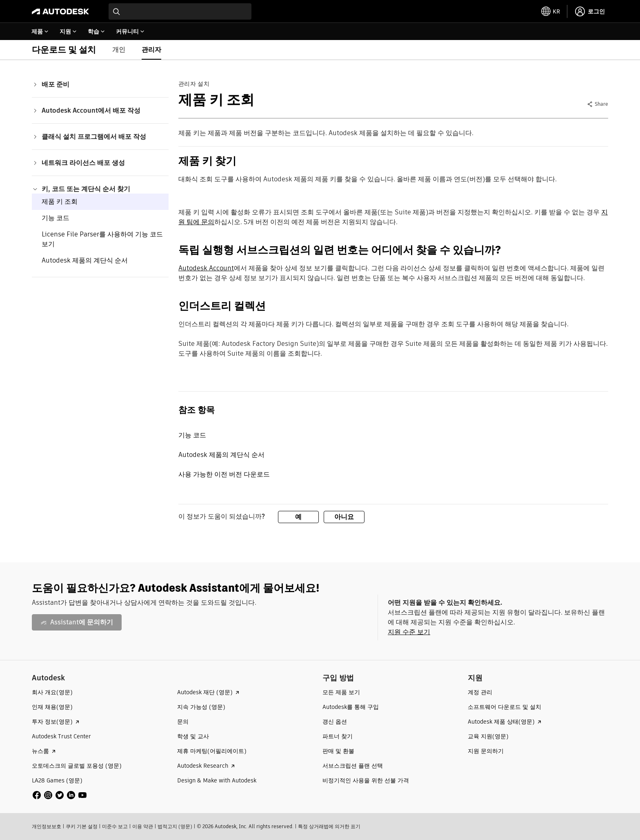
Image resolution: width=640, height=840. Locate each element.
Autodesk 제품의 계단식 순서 (85, 260)
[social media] (60, 795)
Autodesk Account (206, 268)
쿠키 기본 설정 (82, 826)
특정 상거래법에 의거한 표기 (329, 826)
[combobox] (180, 11)
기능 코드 (56, 218)
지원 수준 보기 (409, 632)
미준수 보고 (115, 826)
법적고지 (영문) (175, 826)
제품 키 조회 (60, 202)
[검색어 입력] (180, 11)
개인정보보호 (47, 826)
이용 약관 (143, 826)
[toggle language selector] (551, 11)
